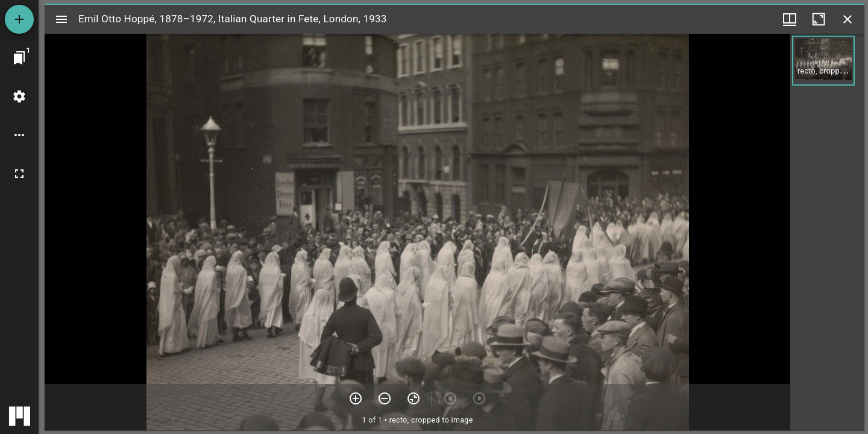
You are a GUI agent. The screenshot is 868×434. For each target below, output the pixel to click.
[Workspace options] (19, 135)
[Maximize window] (819, 19)
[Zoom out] (385, 398)
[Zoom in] (356, 398)
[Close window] (848, 19)
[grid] (827, 232)
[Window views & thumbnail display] (790, 19)
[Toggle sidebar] (61, 19)
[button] (823, 61)
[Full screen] (19, 174)
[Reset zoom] (414, 398)
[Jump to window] (19, 58)
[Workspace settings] (19, 96)
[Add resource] (19, 19)
